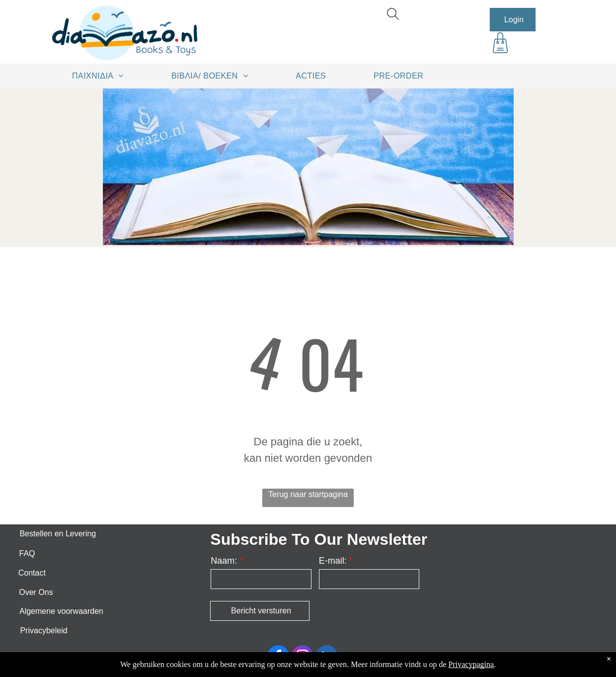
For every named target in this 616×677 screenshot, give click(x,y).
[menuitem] (101, 76)
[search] (393, 15)
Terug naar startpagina (308, 494)
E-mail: (333, 561)
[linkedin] (327, 657)
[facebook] (278, 657)
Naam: (224, 561)
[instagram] (303, 657)
